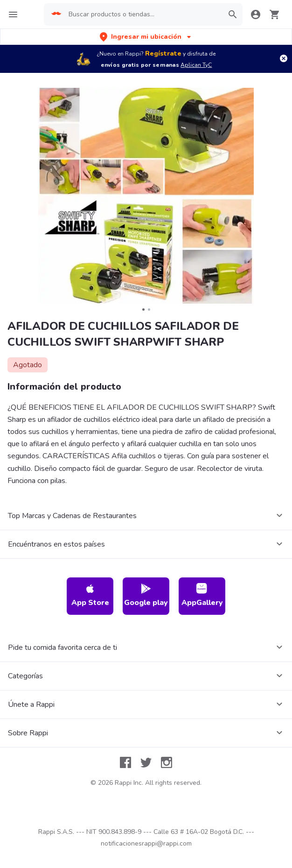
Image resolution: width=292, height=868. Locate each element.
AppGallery (202, 595)
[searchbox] (143, 14)
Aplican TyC (196, 65)
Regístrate (163, 53)
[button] (146, 37)
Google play (146, 595)
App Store (90, 595)
